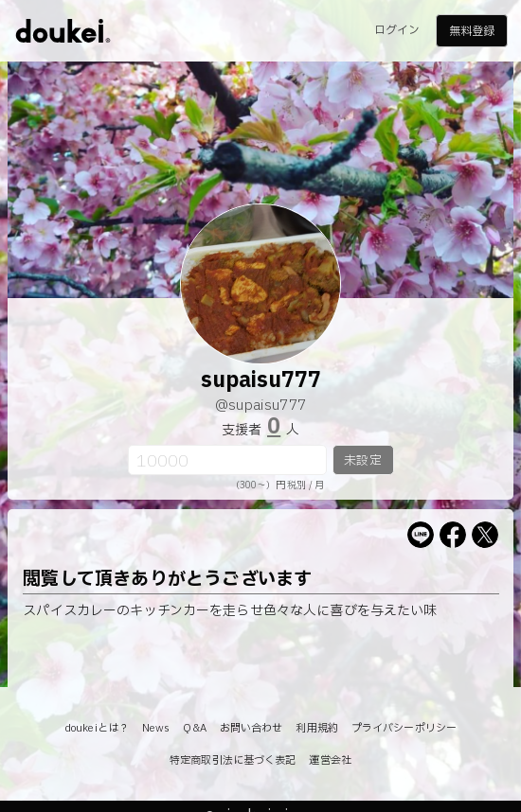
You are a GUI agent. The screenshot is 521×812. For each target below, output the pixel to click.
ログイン (397, 30)
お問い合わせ (252, 728)
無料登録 (472, 31)
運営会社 (330, 760)
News (156, 728)
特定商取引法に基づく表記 (233, 760)
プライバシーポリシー (404, 728)
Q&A (194, 728)
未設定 (362, 461)
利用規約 (316, 728)
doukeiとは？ (97, 728)
